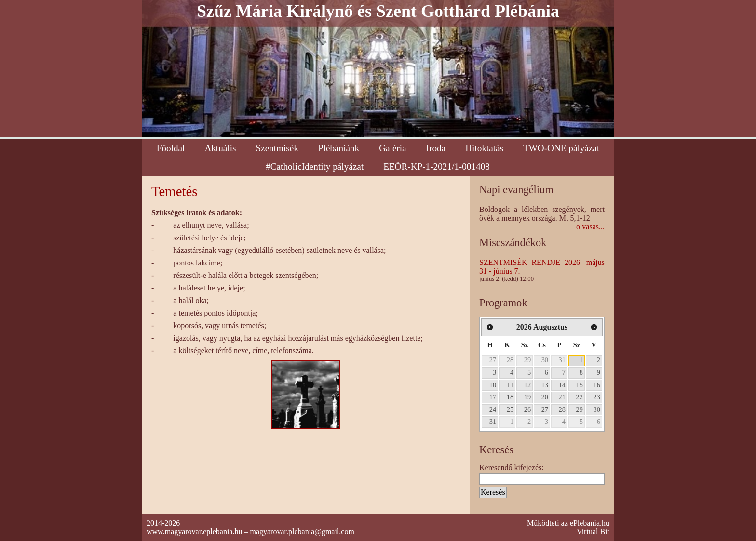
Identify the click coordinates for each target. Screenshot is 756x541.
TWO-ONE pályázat (561, 148)
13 (545, 385)
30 (545, 360)
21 (562, 397)
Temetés (175, 191)
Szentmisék (277, 148)
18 (510, 397)
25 (510, 409)
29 (527, 360)
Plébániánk (339, 148)
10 (493, 385)
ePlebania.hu (590, 523)
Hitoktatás (484, 148)
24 (493, 409)
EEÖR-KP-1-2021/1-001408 (437, 166)
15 (580, 385)
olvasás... (590, 227)
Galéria (392, 148)
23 (597, 397)
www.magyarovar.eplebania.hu (194, 532)
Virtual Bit (593, 532)
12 (527, 385)
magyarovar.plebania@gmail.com (302, 532)
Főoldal (171, 148)
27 (493, 360)
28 (510, 360)
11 (510, 385)
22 (580, 397)
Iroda (436, 148)
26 (527, 409)
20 (545, 397)
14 (562, 385)
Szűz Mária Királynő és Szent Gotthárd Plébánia (378, 11)
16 (597, 385)
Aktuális (220, 148)
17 (493, 397)
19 (527, 397)
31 (562, 360)
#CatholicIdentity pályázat (315, 166)
